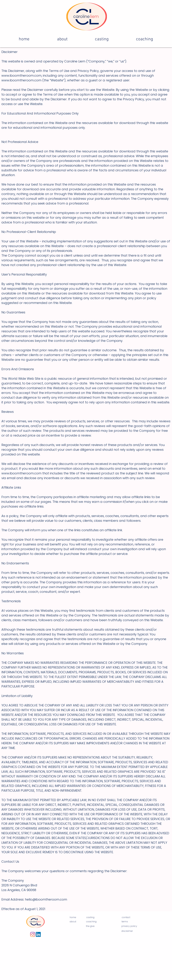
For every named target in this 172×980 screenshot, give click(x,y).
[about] (73, 922)
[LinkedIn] (38, 934)
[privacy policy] (129, 926)
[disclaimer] (127, 931)
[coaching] (91, 922)
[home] (73, 917)
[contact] (126, 917)
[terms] (125, 922)
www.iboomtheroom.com (21, 75)
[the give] (90, 926)
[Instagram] (33, 934)
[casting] (90, 917)
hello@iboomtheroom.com (46, 899)
